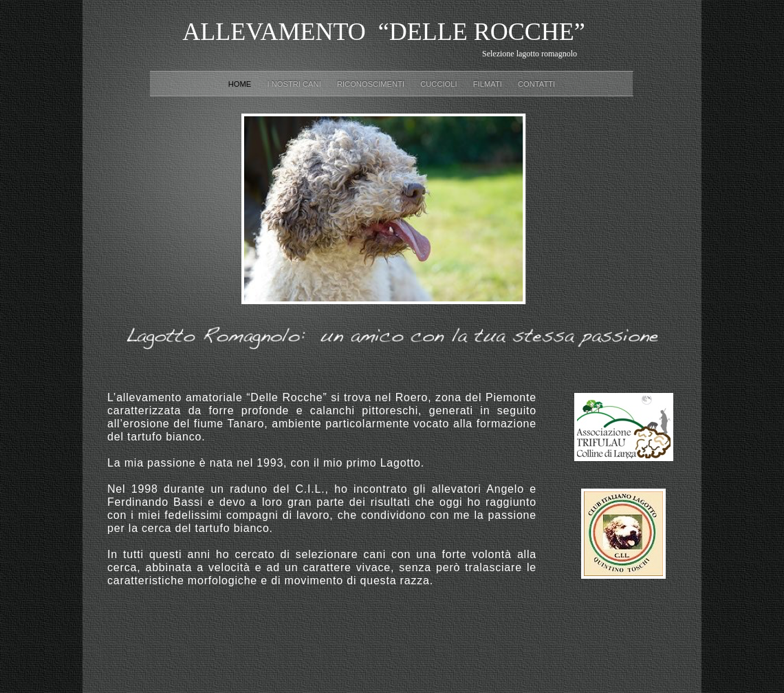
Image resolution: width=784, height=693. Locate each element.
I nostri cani (295, 84)
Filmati (489, 84)
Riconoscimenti (372, 84)
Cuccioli (440, 84)
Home (241, 84)
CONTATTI (536, 84)
